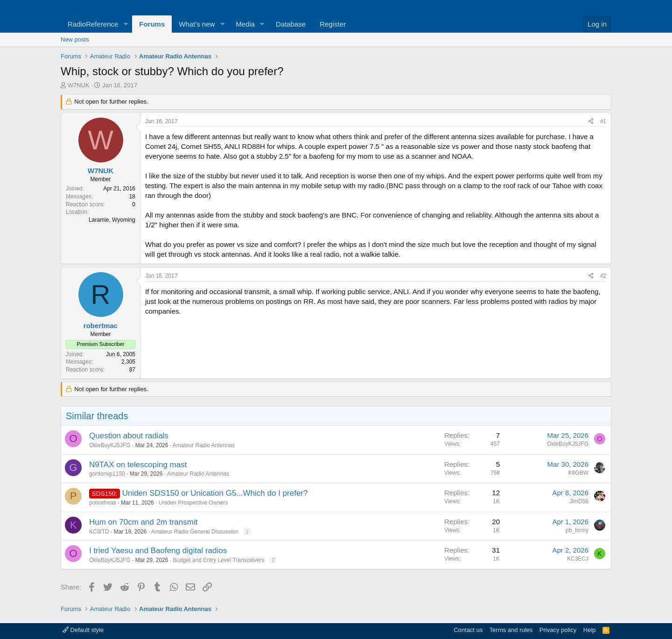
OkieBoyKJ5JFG (110, 445)
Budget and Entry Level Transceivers (218, 560)
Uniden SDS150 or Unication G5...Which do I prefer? (215, 493)
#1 (603, 121)
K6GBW (578, 473)
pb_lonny (577, 530)
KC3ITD (99, 532)
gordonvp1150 (107, 474)
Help (590, 630)
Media (245, 24)
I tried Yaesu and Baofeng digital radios (158, 551)
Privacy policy (558, 630)
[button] (126, 24)
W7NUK (79, 85)
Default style (83, 630)
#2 (603, 276)
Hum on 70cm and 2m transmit (143, 522)
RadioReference (93, 24)
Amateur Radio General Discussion (195, 532)
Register (333, 24)
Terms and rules (511, 630)
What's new (197, 24)
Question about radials (129, 436)
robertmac (101, 326)
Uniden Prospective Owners (193, 503)
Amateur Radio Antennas (204, 445)
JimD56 (579, 501)
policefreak (103, 503)
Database (291, 24)
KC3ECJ (578, 559)
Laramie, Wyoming (112, 220)
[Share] (591, 122)
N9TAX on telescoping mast (138, 465)
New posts (75, 39)
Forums (152, 24)
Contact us (468, 630)
